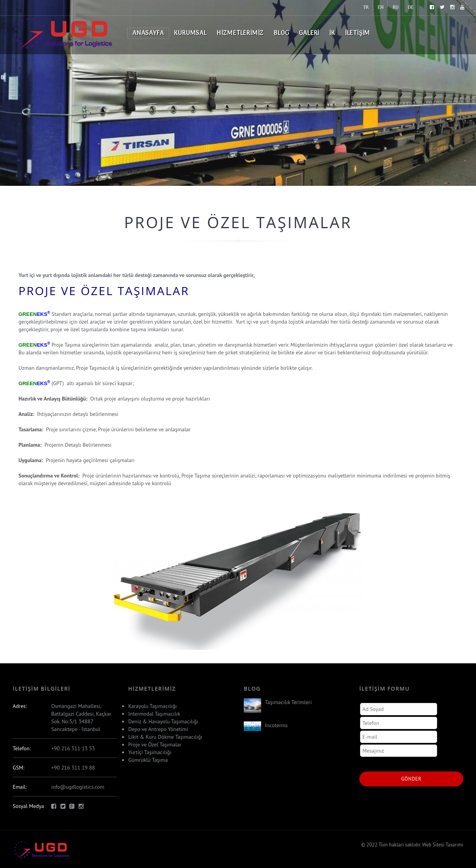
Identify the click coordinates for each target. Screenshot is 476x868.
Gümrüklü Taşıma (148, 760)
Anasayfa (148, 33)
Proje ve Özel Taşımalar (155, 744)
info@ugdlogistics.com (78, 787)
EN (381, 8)
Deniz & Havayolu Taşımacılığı (163, 721)
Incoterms (276, 725)
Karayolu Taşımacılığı (153, 706)
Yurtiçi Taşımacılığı (150, 752)
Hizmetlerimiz (240, 33)
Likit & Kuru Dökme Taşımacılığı (165, 737)
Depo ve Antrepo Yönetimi (158, 729)
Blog (281, 33)
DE (411, 8)
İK (332, 33)
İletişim (358, 33)
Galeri (309, 33)
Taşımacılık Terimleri (288, 702)
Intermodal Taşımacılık (154, 714)
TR (366, 8)
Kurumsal (190, 33)
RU (396, 8)
